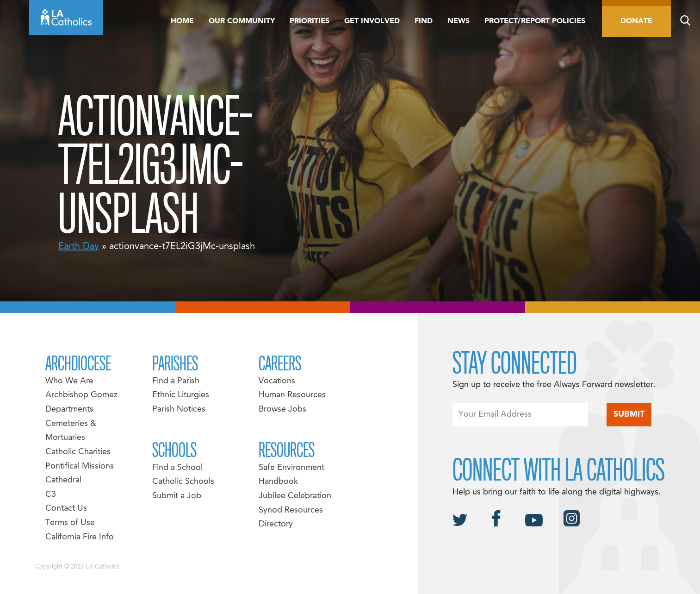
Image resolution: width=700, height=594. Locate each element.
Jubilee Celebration (295, 496)
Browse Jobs (282, 410)
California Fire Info (80, 537)
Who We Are (69, 381)
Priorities (310, 21)
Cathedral (63, 480)
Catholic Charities (78, 452)
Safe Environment (291, 468)
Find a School (177, 468)
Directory (276, 524)
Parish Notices (179, 410)
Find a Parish (176, 381)
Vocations (277, 381)
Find (424, 21)
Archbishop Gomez (81, 395)
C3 (51, 495)
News (458, 21)
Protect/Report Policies (535, 21)
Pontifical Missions (80, 466)
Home (182, 21)
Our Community (242, 21)
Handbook (278, 482)
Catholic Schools (183, 482)
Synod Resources (291, 510)
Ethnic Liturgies (181, 395)
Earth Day (79, 247)
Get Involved (372, 21)
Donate (636, 21)
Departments (69, 410)
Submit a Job (177, 496)
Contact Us (66, 509)
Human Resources (292, 395)
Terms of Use (70, 523)
